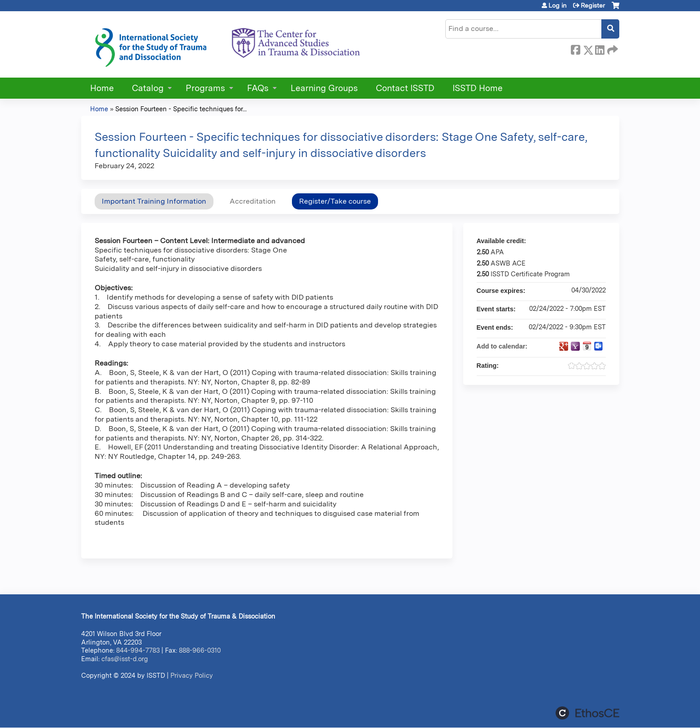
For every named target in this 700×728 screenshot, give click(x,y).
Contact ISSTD (405, 88)
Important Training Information (154, 201)
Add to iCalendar (587, 346)
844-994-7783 (138, 650)
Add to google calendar (564, 346)
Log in (557, 5)
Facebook (575, 48)
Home (102, 88)
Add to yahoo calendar (575, 346)
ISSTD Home (478, 88)
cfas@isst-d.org (125, 659)
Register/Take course (335, 201)
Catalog (148, 88)
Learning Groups (324, 88)
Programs (205, 88)
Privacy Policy (192, 675)
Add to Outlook (599, 346)
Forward (612, 48)
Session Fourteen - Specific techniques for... (181, 109)
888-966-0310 (200, 650)
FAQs (258, 88)
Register (593, 5)
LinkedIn (600, 48)
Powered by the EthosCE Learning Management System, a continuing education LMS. (587, 713)
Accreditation (253, 201)
